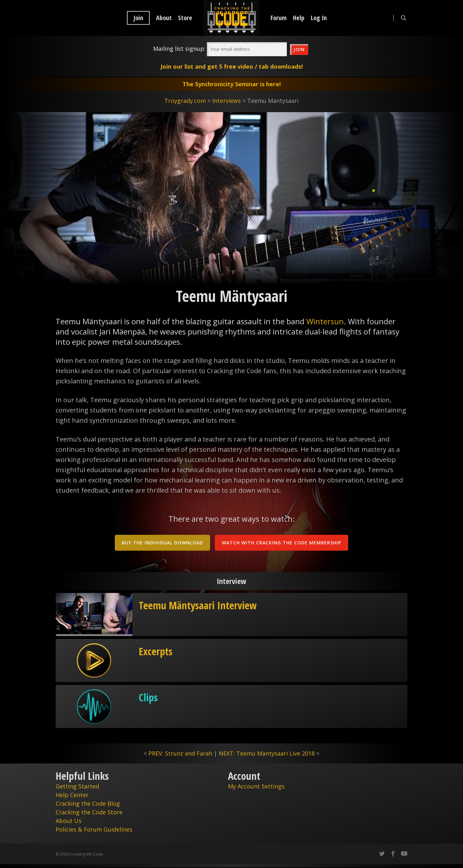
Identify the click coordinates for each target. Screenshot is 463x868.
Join (138, 18)
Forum (279, 18)
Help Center (72, 795)
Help (299, 18)
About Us (69, 821)
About (164, 18)
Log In (319, 18)
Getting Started (77, 786)
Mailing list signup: (179, 49)
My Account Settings (256, 786)
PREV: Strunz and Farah (180, 753)
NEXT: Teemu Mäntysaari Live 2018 (267, 753)
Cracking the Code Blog (88, 803)
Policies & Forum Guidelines (94, 829)
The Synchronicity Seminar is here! (232, 84)
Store (185, 18)
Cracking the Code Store (89, 812)
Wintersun (325, 321)
